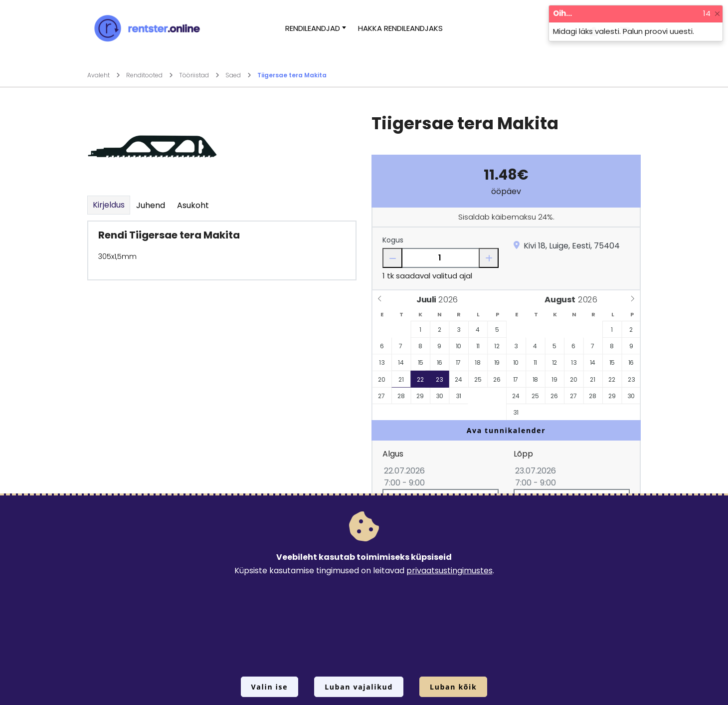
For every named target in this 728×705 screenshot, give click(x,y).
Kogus (393, 240)
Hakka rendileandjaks (400, 28)
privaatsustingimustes (450, 571)
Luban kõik (453, 687)
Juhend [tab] (151, 205)
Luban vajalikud (359, 687)
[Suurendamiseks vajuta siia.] (152, 146)
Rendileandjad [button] (313, 28)
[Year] (451, 300)
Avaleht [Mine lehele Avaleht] (104, 75)
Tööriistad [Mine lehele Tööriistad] (199, 75)
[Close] (717, 14)
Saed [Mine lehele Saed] (238, 75)
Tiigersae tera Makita (292, 75)
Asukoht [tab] (193, 205)
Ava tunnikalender (506, 430)
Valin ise (270, 687)
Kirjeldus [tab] (109, 205)
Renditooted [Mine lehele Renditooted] (150, 75)
